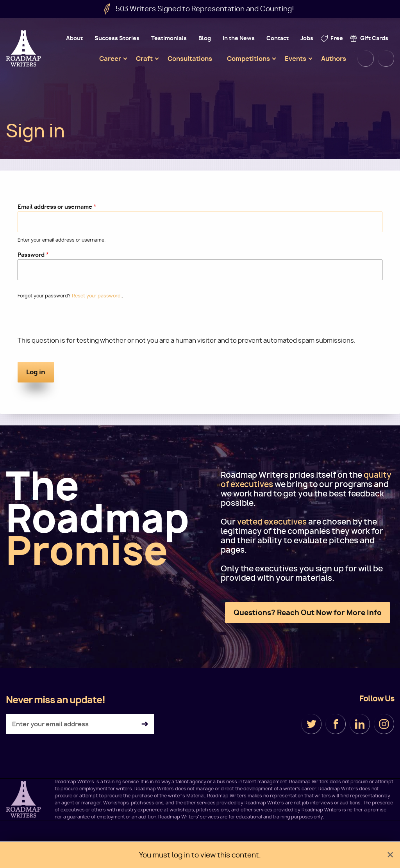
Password (31, 255)
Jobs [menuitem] (307, 38)
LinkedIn (360, 724)
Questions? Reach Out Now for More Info (308, 613)
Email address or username (55, 207)
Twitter (311, 724)
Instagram (384, 724)
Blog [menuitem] (205, 38)
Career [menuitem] (110, 59)
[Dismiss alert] (390, 855)
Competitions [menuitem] (248, 59)
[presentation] (77, 321)
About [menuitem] (74, 38)
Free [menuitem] (337, 38)
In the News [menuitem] (239, 38)
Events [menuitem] (296, 59)
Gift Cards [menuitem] (374, 38)
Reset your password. (97, 296)
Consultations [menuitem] (190, 59)
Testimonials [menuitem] (169, 38)
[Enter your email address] (80, 724)
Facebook (336, 724)
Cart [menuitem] (386, 59)
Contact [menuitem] (278, 38)
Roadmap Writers (24, 48)
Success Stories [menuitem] (117, 38)
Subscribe (145, 724)
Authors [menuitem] (334, 59)
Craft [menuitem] (144, 59)
